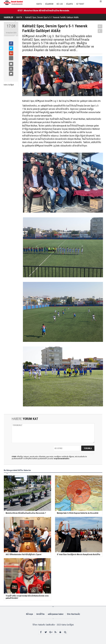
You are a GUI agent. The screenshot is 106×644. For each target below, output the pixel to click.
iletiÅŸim (40, 614)
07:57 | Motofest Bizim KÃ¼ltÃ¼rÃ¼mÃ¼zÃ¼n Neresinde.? (44, 11)
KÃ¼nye (30, 614)
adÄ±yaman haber (56, 614)
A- (100, 31)
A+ (100, 26)
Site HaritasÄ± (73, 614)
